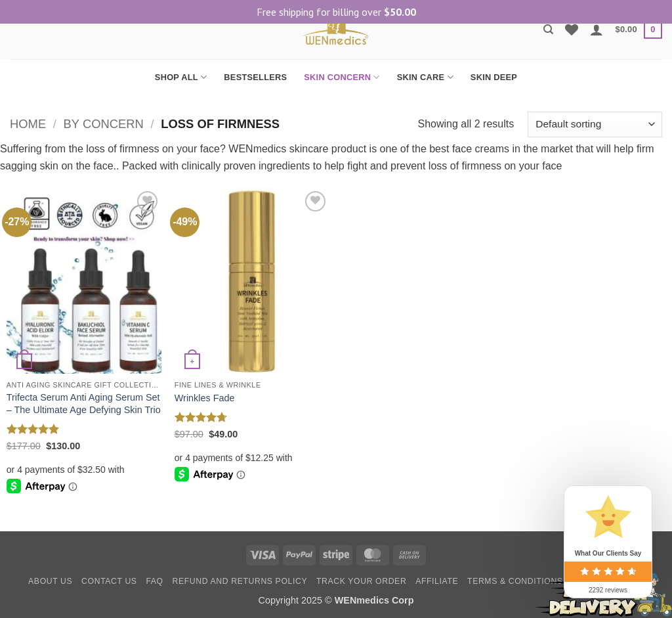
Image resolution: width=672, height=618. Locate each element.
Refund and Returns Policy (240, 581)
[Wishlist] (572, 30)
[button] (597, 30)
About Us (50, 581)
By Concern (104, 124)
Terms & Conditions (515, 581)
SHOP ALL (181, 77)
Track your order (361, 581)
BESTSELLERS (255, 77)
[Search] (548, 30)
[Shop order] (595, 124)
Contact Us (109, 581)
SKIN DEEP (494, 77)
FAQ (154, 581)
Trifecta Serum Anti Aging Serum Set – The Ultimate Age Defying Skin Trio (84, 404)
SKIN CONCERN (342, 77)
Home (28, 124)
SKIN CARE (425, 77)
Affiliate (437, 581)
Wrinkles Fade (205, 398)
